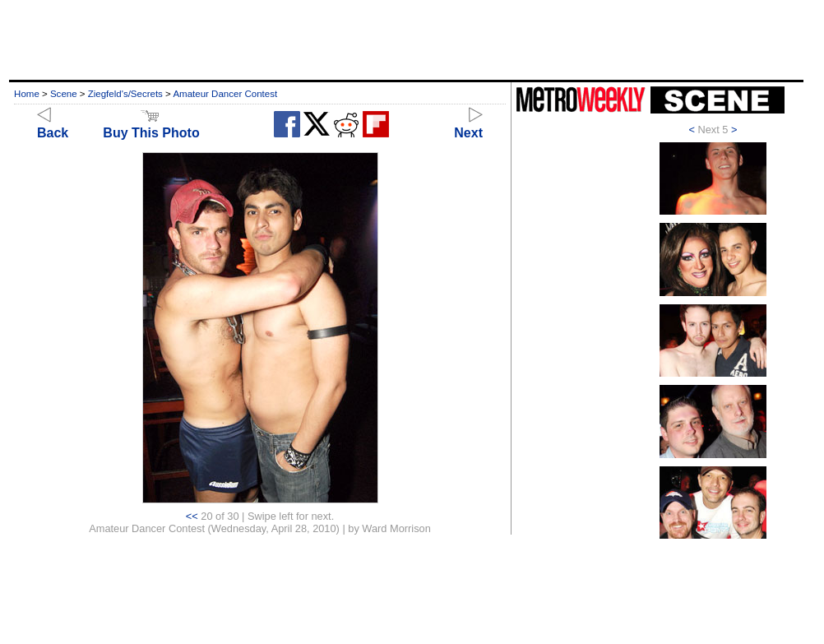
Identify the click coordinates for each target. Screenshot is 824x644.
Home (27, 94)
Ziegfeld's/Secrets (125, 94)
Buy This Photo (151, 125)
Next (468, 125)
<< (192, 516)
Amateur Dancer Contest (225, 94)
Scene (64, 94)
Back (53, 125)
